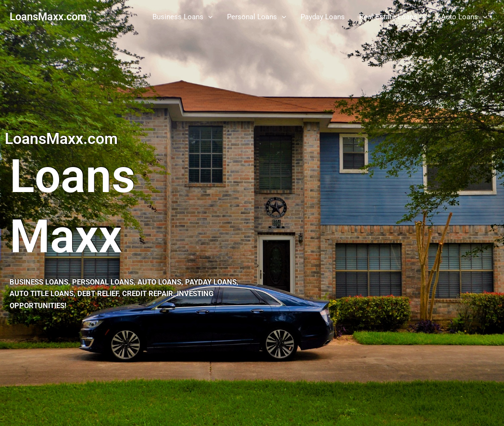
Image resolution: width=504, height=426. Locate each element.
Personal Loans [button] (257, 17)
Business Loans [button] (183, 17)
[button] (208, 17)
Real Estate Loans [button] (393, 17)
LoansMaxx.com (48, 17)
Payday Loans (323, 17)
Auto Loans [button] (464, 17)
